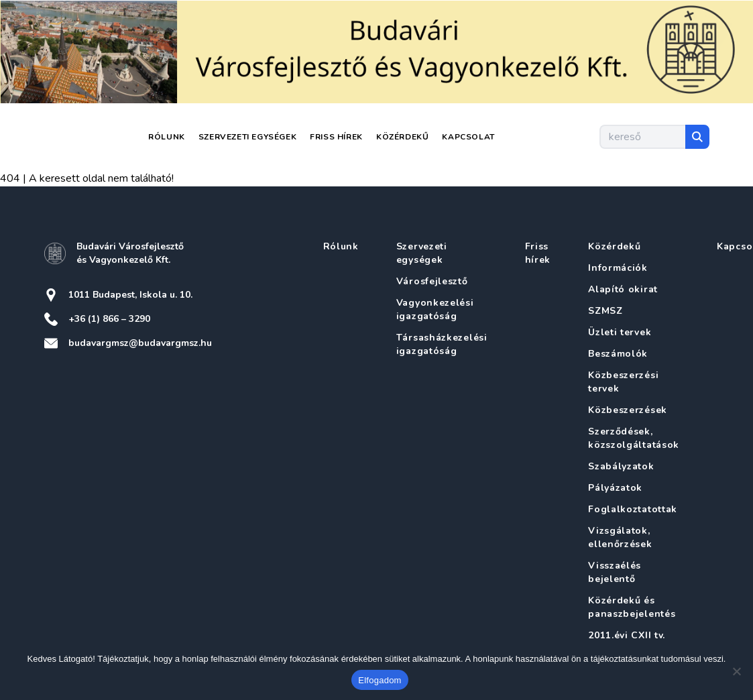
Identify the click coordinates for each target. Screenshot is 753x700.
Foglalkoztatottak (633, 509)
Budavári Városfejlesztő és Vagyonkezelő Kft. (130, 253)
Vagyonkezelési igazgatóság (435, 309)
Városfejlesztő (432, 281)
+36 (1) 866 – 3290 (109, 319)
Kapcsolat (468, 137)
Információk (618, 268)
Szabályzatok (621, 466)
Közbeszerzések (628, 410)
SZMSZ (605, 311)
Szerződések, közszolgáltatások (634, 438)
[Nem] (736, 671)
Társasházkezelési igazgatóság (442, 344)
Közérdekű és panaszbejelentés (632, 607)
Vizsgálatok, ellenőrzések (620, 537)
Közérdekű (402, 137)
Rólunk (167, 137)
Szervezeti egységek (247, 137)
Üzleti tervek (620, 332)
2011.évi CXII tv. (627, 635)
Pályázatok (615, 488)
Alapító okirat (623, 289)
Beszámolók (618, 354)
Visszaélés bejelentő (615, 572)
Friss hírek (336, 137)
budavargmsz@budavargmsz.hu (140, 343)
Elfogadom (380, 680)
